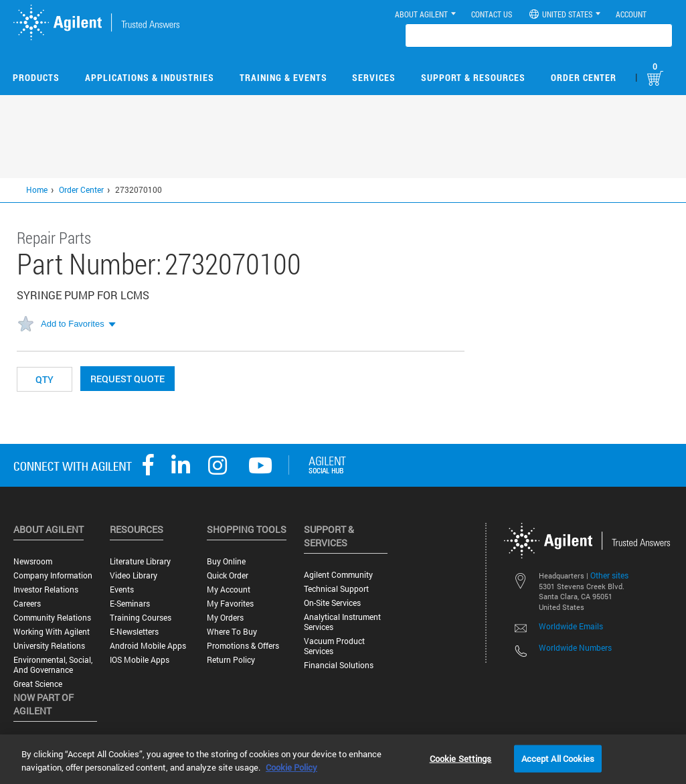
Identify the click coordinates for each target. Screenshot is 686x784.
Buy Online (226, 561)
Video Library (134, 575)
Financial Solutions (339, 665)
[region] (343, 759)
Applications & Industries (150, 77)
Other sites (609, 575)
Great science (38, 684)
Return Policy (231, 660)
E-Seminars (130, 604)
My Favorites (230, 604)
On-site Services (332, 603)
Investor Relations (46, 590)
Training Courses (141, 618)
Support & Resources (473, 77)
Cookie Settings (461, 758)
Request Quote (127, 379)
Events (122, 590)
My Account (229, 590)
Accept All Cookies (558, 758)
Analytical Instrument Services (342, 622)
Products (36, 77)
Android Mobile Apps (148, 646)
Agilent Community (338, 575)
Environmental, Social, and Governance (53, 665)
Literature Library (140, 561)
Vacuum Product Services (334, 646)
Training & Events (283, 77)
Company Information (53, 575)
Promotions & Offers (243, 646)
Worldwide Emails (571, 626)
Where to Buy (232, 632)
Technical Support (336, 589)
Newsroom (33, 561)
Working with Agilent (52, 632)
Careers (27, 604)
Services (374, 77)
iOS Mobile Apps (140, 660)
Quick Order (228, 575)
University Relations (49, 646)
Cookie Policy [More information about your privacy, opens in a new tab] (291, 767)
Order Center (584, 77)
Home (37, 189)
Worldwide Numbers (575, 647)
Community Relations (52, 618)
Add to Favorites (73, 324)
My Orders (225, 618)
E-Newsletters (134, 632)
